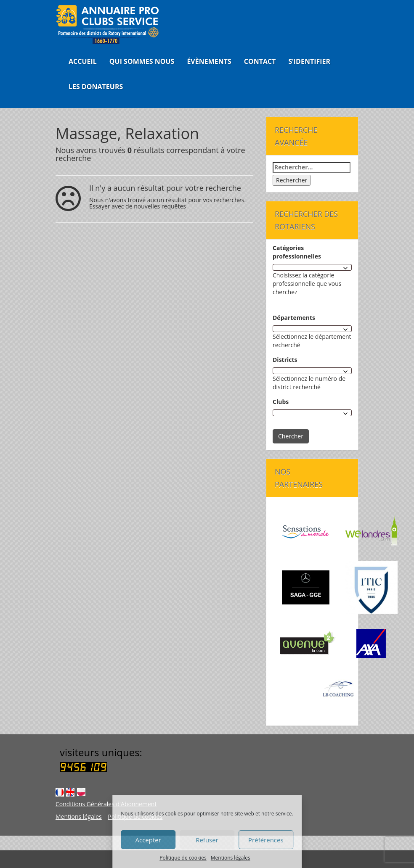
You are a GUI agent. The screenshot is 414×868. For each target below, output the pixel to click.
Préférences (266, 840)
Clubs (281, 402)
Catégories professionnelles (297, 252)
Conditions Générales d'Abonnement (106, 804)
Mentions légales (231, 858)
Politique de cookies (183, 858)
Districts (285, 360)
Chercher (291, 436)
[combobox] (312, 267)
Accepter (148, 840)
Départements (294, 318)
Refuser (207, 840)
